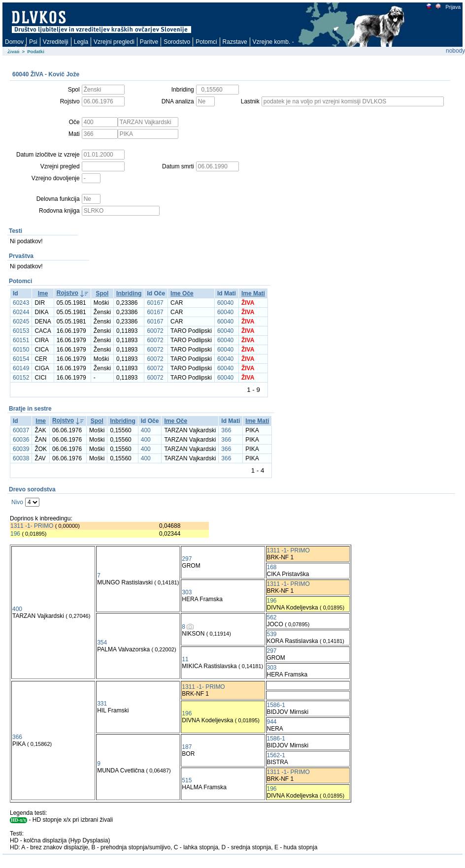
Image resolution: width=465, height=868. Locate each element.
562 (272, 617)
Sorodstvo (177, 42)
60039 (21, 449)
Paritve (149, 42)
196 (15, 534)
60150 (21, 350)
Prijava (453, 7)
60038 (21, 458)
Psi (33, 42)
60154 (21, 359)
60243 (21, 303)
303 (187, 592)
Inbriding (129, 293)
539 (272, 634)
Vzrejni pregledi (114, 42)
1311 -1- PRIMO (32, 526)
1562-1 (276, 755)
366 (226, 430)
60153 (21, 331)
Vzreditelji (56, 42)
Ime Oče (182, 293)
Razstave (235, 42)
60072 (155, 331)
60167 (155, 303)
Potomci (206, 42)
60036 (21, 440)
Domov (14, 42)
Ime (43, 293)
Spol (102, 293)
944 (272, 722)
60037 (21, 430)
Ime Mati (253, 293)
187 (187, 747)
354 (102, 643)
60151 (21, 340)
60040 (225, 303)
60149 (21, 368)
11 (185, 659)
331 (102, 704)
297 (187, 559)
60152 (21, 378)
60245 (21, 321)
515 (187, 780)
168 (272, 567)
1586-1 (276, 705)
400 (146, 430)
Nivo (17, 502)
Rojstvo (67, 293)
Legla (81, 42)
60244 (21, 312)
